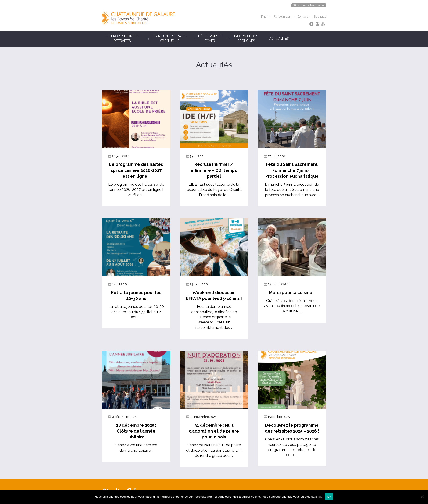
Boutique (320, 16)
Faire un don (282, 16)
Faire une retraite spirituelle (170, 39)
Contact (302, 16)
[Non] (422, 497)
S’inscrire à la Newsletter (309, 5)
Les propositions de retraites (122, 39)
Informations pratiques (246, 39)
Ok (329, 497)
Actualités (279, 39)
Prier (264, 16)
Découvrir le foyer (210, 39)
